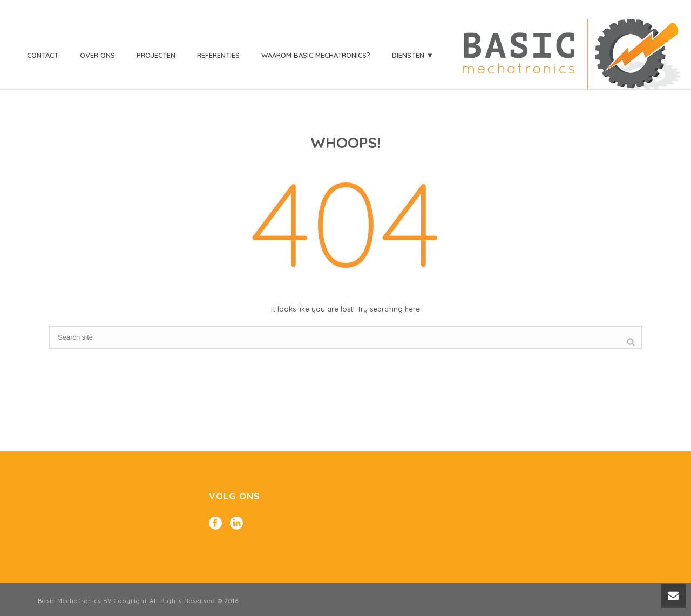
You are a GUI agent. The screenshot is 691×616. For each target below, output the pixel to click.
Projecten (156, 55)
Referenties (218, 55)
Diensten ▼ (413, 55)
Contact (43, 55)
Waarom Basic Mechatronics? (316, 55)
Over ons (97, 55)
